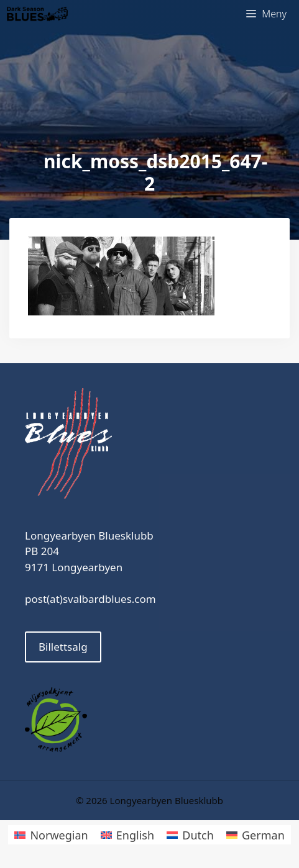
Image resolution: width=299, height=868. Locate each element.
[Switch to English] (127, 835)
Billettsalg (63, 647)
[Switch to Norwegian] (51, 835)
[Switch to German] (255, 835)
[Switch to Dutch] (190, 835)
